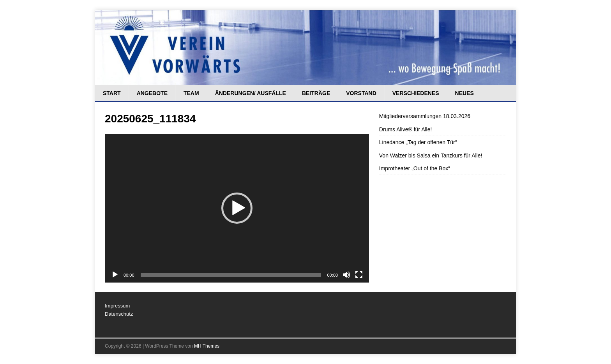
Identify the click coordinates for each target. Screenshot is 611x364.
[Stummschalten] (346, 275)
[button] (237, 208)
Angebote (152, 93)
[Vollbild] (359, 275)
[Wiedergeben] (115, 275)
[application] (237, 208)
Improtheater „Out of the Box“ (415, 168)
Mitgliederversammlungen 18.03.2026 (425, 116)
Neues (464, 93)
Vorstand (361, 93)
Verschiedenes (416, 93)
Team (191, 93)
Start (112, 93)
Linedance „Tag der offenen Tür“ (418, 142)
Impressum (117, 306)
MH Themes (207, 346)
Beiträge (316, 93)
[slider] (231, 275)
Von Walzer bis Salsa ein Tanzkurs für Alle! (431, 155)
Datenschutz (119, 314)
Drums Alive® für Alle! (406, 129)
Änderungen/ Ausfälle (251, 93)
